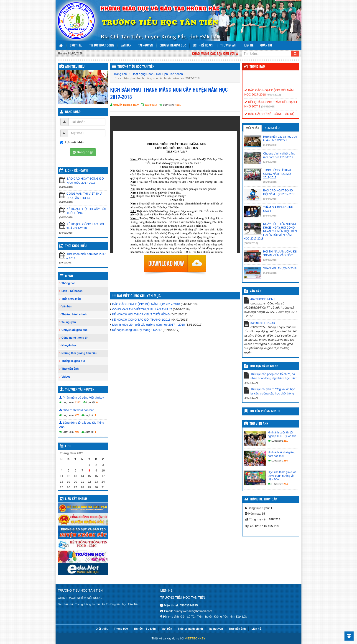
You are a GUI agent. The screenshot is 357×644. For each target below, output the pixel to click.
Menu (69, 276)
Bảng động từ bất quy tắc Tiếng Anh (82, 425)
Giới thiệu (76, 46)
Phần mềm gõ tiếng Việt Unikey (82, 398)
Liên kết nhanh (76, 499)
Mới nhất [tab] (252, 128)
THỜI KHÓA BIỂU (76, 246)
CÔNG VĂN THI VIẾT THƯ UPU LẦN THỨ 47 (84, 196)
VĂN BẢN (255, 291)
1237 (78, 402)
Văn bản (126, 46)
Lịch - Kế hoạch (76, 171)
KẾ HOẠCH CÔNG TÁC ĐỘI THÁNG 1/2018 (85, 226)
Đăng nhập (73, 112)
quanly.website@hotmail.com (193, 611)
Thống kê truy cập (263, 500)
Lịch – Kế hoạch (203, 46)
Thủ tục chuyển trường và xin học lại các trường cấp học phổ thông (273, 391)
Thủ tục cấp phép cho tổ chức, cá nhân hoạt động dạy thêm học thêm (274, 376)
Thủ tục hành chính (74, 314)
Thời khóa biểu (71, 299)
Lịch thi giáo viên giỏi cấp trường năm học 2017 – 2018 (149, 325)
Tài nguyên (145, 46)
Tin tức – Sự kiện (145, 629)
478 (77, 415)
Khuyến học (69, 345)
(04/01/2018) (268, 109)
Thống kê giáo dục (73, 361)
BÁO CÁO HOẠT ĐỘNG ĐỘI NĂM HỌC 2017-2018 (85, 181)
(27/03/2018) (251, 243)
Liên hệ (249, 46)
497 (77, 432)
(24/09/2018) (270, 162)
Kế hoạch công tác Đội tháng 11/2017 (137, 330)
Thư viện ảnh (229, 46)
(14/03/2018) (270, 273)
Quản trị (266, 46)
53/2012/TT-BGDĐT (264, 323)
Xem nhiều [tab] (272, 128)
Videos (66, 377)
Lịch (68, 446)
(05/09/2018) (270, 182)
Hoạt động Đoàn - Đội (146, 74)
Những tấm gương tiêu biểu (79, 353)
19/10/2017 (151, 105)
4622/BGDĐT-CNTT (264, 299)
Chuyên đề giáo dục (173, 46)
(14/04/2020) (270, 145)
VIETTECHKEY (195, 638)
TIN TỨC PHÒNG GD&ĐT (265, 411)
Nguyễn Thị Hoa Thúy (126, 105)
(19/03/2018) (270, 260)
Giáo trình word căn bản (77, 410)
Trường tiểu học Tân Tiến (136, 67)
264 (286, 484)
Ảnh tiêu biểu (75, 67)
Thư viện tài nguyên (80, 390)
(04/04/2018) (274, 97)
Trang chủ (120, 74)
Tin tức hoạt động (102, 46)
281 (286, 441)
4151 (178, 105)
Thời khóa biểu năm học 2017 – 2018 (86, 256)
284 (286, 461)
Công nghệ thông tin (75, 338)
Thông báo (68, 283)
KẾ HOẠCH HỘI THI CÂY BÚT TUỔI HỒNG (87, 211)
